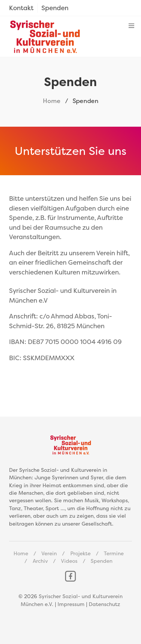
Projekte (80, 553)
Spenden (102, 561)
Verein (49, 553)
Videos (69, 561)
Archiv (40, 561)
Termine (114, 553)
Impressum (71, 604)
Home (52, 101)
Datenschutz (105, 604)
